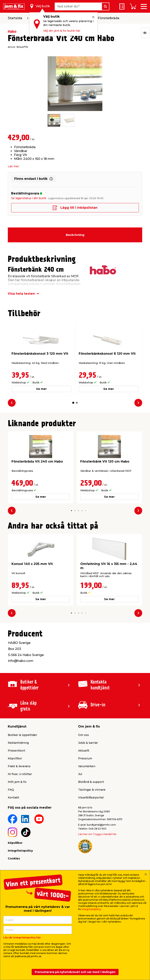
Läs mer (13, 166)
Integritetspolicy (20, 851)
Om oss (83, 735)
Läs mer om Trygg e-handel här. (98, 834)
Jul (80, 774)
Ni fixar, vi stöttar (20, 774)
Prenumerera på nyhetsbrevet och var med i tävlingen (75, 972)
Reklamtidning (18, 743)
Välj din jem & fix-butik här (62, 31)
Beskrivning (75, 235)
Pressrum (85, 758)
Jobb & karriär (88, 743)
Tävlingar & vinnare (92, 790)
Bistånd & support (91, 782)
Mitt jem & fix (17, 782)
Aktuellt (84, 751)
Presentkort (17, 751)
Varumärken (87, 766)
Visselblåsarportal (91, 797)
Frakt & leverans (19, 766)
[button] (73, 403)
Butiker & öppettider (22, 735)
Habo (12, 31)
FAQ (11, 790)
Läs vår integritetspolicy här (22, 937)
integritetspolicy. (92, 909)
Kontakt (13, 797)
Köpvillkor (15, 758)
